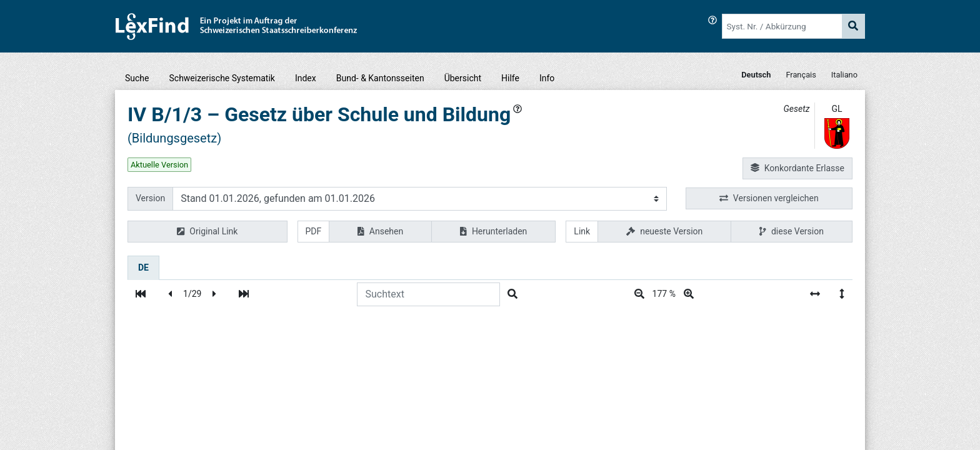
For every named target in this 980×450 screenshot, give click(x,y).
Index (306, 78)
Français (801, 75)
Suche (137, 78)
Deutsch (756, 75)
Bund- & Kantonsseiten (380, 78)
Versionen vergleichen (769, 198)
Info (547, 78)
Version (150, 198)
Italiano (844, 75)
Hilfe (510, 78)
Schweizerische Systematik (222, 78)
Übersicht (463, 78)
